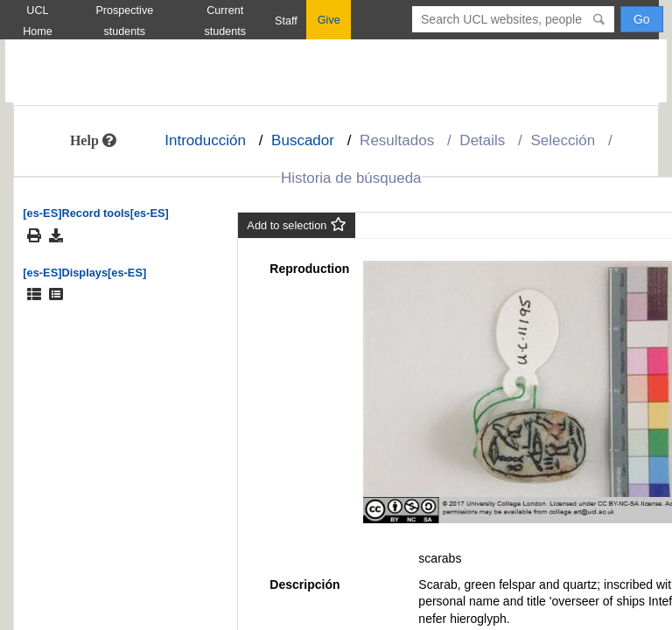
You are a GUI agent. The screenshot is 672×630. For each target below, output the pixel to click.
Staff (286, 21)
